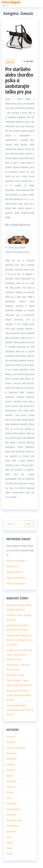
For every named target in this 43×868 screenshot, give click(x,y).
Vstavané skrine (13, 826)
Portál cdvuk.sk (12, 566)
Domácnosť (11, 736)
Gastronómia (12, 753)
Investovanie (11, 759)
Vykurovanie (11, 831)
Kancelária (11, 764)
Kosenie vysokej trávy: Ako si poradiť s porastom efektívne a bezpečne (19, 695)
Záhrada (10, 842)
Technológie (11, 815)
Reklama (10, 792)
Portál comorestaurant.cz (16, 583)
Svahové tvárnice (13, 809)
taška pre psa (29, 199)
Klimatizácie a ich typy (15, 675)
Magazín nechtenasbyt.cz (16, 561)
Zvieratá (10, 62)
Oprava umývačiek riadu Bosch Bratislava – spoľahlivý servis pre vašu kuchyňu (20, 640)
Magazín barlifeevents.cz (16, 578)
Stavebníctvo (11, 803)
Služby (9, 798)
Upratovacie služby (14, 820)
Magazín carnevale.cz (15, 572)
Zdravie (9, 848)
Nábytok (10, 775)
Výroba (9, 837)
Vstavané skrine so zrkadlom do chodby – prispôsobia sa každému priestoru (19, 655)
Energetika (11, 742)
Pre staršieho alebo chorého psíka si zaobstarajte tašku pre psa (19, 80)
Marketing (11, 770)
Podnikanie (11, 787)
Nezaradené (11, 781)
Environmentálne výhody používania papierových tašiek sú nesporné (20, 710)
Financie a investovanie (16, 748)
